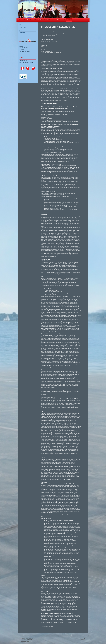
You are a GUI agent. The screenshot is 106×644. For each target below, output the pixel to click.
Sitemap (31, 638)
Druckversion (25, 638)
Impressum (23, 641)
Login (84, 638)
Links (28, 641)
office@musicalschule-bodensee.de (53, 53)
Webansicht (83, 640)
